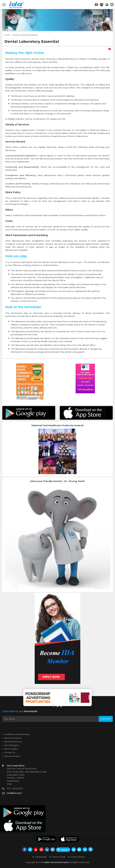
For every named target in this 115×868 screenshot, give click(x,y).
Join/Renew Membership (17, 734)
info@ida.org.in (14, 793)
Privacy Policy (78, 857)
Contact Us (10, 753)
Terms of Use (59, 857)
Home (7, 35)
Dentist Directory (13, 742)
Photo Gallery (11, 749)
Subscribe (106, 719)
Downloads (41, 857)
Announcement (12, 756)
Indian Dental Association (56, 862)
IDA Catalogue (11, 745)
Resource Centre (13, 738)
